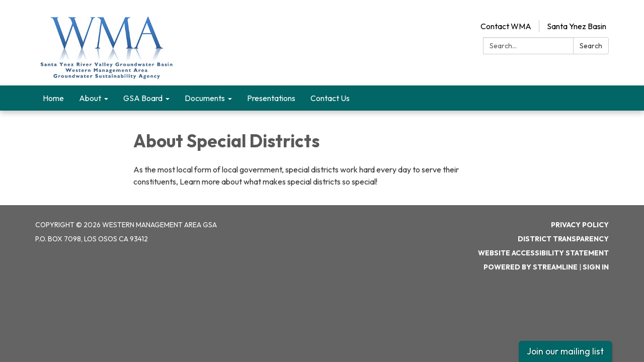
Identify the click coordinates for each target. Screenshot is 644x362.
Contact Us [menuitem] (330, 98)
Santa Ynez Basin (577, 26)
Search (591, 46)
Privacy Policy (580, 225)
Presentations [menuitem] (271, 98)
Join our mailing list (565, 351)
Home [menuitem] (53, 98)
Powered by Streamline (531, 267)
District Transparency (563, 239)
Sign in (596, 267)
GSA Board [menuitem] (143, 98)
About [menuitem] (90, 98)
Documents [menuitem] (205, 98)
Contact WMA (506, 26)
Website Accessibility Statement (543, 253)
